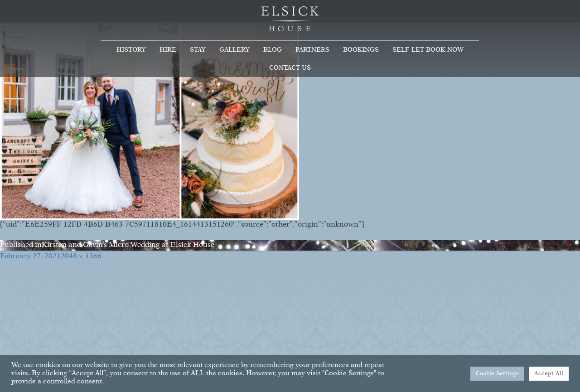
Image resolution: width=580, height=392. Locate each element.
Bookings (361, 50)
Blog (273, 50)
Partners (312, 50)
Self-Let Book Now (428, 50)
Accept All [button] (549, 374)
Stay (198, 50)
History (131, 50)
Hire (168, 50)
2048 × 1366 (81, 256)
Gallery (234, 50)
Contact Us (290, 68)
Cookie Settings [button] (497, 374)
